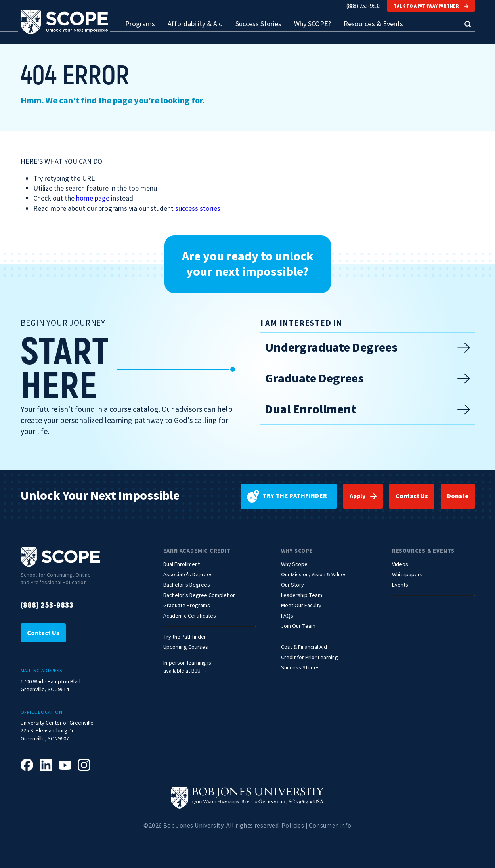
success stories (198, 209)
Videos (400, 565)
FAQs (287, 616)
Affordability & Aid (195, 24)
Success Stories (258, 24)
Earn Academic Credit (197, 551)
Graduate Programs (187, 606)
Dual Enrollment (368, 409)
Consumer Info (330, 826)
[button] (468, 24)
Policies (293, 826)
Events (400, 585)
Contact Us (412, 496)
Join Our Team (298, 626)
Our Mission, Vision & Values (314, 575)
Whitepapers (407, 575)
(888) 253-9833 (364, 6)
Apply (357, 496)
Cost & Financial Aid (304, 647)
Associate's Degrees (188, 575)
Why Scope (297, 551)
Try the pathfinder (287, 496)
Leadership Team (302, 596)
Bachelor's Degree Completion (200, 596)
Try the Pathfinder (185, 637)
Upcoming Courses (186, 647)
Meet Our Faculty (301, 606)
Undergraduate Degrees (368, 348)
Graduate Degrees (368, 379)
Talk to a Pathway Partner (431, 6)
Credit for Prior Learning (310, 658)
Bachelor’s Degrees (187, 585)
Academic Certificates (190, 616)
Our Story (292, 585)
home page (93, 198)
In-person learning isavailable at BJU (187, 667)
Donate (458, 496)
